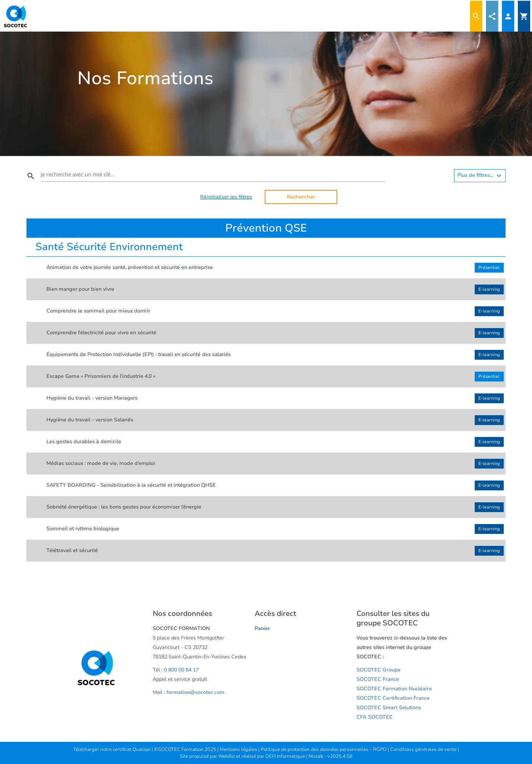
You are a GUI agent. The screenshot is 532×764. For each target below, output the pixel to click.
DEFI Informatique (286, 756)
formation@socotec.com (195, 692)
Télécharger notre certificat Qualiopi (112, 749)
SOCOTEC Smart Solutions (389, 708)
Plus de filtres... (480, 176)
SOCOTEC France (378, 679)
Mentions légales (239, 749)
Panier (262, 628)
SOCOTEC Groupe (379, 670)
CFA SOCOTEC (375, 717)
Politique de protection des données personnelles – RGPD (324, 749)
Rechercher (301, 197)
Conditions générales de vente (424, 749)
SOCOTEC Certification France (393, 698)
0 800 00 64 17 (181, 670)
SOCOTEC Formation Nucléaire (394, 689)
